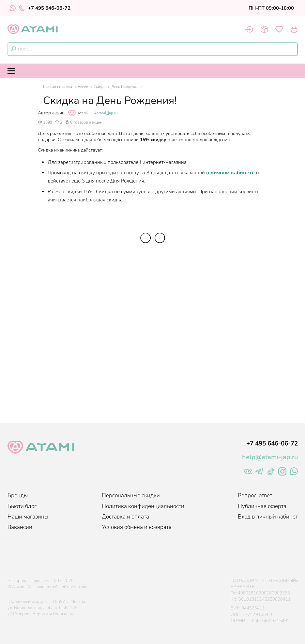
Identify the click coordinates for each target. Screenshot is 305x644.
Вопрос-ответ (255, 496)
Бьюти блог (22, 506)
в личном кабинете (230, 173)
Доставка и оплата (125, 517)
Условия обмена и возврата (137, 527)
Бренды (18, 496)
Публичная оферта (262, 506)
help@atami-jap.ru (270, 457)
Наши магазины (28, 517)
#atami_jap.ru (106, 113)
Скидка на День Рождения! (116, 87)
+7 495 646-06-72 (45, 8)
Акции (83, 87)
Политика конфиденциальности (143, 506)
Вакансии (20, 527)
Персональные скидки (131, 496)
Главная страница (58, 87)
